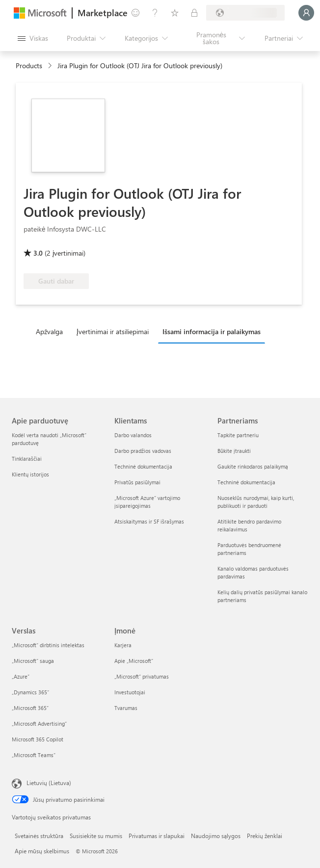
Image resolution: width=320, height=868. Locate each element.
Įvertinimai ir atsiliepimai (113, 331)
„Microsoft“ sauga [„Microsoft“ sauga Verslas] (33, 661)
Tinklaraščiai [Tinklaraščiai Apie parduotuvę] (27, 459)
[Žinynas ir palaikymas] (155, 13)
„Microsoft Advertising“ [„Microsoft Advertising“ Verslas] (39, 723)
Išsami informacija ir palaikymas (212, 331)
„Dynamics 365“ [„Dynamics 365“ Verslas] (30, 692)
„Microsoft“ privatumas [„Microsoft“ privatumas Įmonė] (142, 676)
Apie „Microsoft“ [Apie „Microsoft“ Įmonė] (134, 661)
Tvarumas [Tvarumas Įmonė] (126, 708)
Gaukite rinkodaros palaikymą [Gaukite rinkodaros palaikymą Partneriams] (253, 466)
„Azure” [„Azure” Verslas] (21, 676)
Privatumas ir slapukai (157, 836)
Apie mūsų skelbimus (42, 851)
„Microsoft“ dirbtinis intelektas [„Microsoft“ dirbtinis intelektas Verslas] (48, 645)
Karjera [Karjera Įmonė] (123, 645)
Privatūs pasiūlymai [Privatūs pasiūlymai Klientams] (137, 482)
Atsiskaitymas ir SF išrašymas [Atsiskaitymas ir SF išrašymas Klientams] (149, 521)
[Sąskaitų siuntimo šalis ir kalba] (245, 13)
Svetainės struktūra (39, 836)
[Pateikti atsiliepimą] (135, 13)
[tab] (52, 331)
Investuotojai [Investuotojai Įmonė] (130, 692)
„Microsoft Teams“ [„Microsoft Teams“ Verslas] (34, 755)
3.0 (38, 253)
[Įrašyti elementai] (175, 13)
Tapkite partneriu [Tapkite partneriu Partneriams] (238, 435)
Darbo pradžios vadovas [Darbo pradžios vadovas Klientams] (143, 451)
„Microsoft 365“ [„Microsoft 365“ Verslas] (30, 708)
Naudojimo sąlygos (216, 836)
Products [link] (29, 66)
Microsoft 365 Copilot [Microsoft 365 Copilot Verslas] (38, 739)
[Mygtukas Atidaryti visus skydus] (33, 38)
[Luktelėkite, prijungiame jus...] (306, 13)
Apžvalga (49, 331)
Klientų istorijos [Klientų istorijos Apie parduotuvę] (30, 474)
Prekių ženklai (265, 836)
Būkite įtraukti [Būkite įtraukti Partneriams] (234, 451)
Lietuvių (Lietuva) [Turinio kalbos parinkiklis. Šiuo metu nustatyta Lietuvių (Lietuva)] (49, 783)
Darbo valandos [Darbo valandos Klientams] (133, 435)
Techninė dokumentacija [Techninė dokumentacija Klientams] (143, 466)
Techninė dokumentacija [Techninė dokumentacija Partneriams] (246, 482)
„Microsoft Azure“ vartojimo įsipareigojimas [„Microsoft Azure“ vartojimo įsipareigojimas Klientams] (147, 502)
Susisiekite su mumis (96, 836)
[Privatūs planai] (194, 13)
